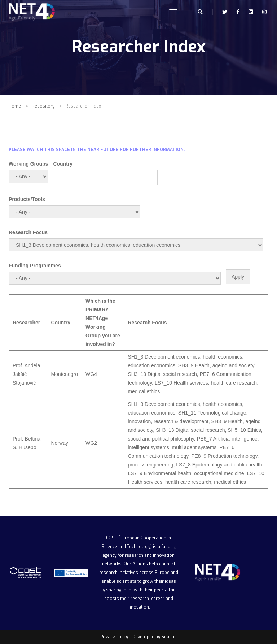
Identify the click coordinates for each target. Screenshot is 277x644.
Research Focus (28, 232)
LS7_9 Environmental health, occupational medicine (186, 473)
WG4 (91, 374)
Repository (43, 106)
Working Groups (28, 164)
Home (15, 106)
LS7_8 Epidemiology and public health (219, 465)
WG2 (91, 443)
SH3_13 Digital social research (162, 374)
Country (63, 164)
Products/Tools (27, 199)
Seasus (169, 637)
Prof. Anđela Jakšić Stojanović (26, 374)
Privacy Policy (114, 637)
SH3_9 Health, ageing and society (216, 365)
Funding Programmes (35, 266)
